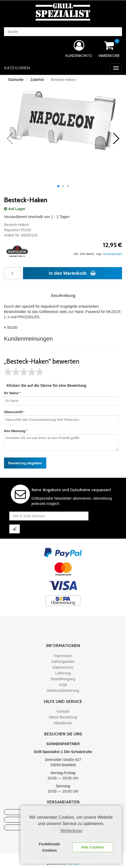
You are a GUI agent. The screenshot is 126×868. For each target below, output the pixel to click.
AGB (63, 685)
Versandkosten (112, 254)
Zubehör (37, 80)
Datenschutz (63, 667)
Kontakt (63, 711)
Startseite (16, 80)
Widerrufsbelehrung (63, 691)
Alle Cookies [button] (93, 847)
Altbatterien (63, 723)
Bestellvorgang (63, 679)
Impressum (63, 656)
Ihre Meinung (15, 431)
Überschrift (13, 412)
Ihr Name (11, 393)
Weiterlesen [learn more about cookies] (72, 831)
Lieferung (63, 673)
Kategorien (17, 68)
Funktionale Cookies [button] (50, 847)
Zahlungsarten (63, 662)
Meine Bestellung (63, 717)
